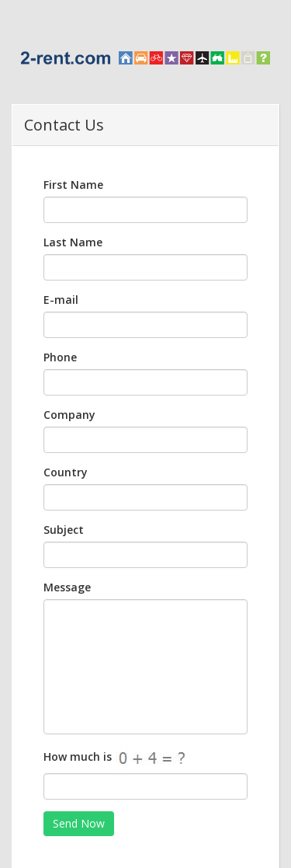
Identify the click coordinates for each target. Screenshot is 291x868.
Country (66, 472)
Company (69, 415)
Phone (60, 357)
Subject (64, 530)
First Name (73, 185)
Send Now (79, 823)
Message (67, 587)
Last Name (73, 242)
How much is (130, 758)
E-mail (61, 300)
